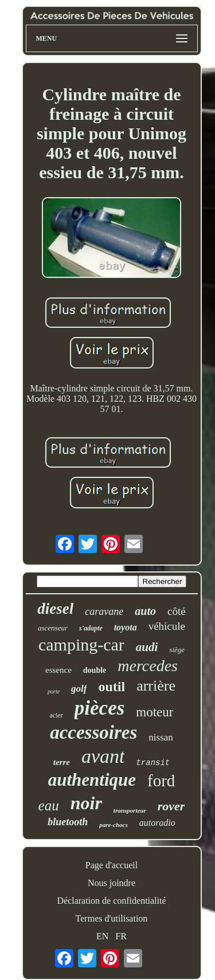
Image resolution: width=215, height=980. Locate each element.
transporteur (130, 810)
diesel (55, 609)
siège (177, 650)
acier (56, 715)
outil (112, 687)
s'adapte (91, 628)
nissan (161, 737)
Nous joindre (112, 883)
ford (161, 781)
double (95, 670)
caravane (104, 611)
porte (54, 691)
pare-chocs (114, 825)
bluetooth (68, 822)
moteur (155, 712)
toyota (126, 627)
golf (79, 689)
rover (171, 806)
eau (49, 805)
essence (58, 670)
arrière (156, 686)
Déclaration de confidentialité (111, 901)
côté (177, 611)
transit (153, 763)
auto (145, 611)
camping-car (81, 644)
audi (147, 647)
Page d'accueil (112, 865)
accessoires (93, 732)
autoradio (157, 823)
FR (121, 936)
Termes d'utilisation (112, 918)
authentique (92, 780)
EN (102, 936)
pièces (99, 708)
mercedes (148, 666)
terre (62, 762)
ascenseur (53, 628)
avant (103, 756)
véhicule (167, 626)
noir (86, 803)
